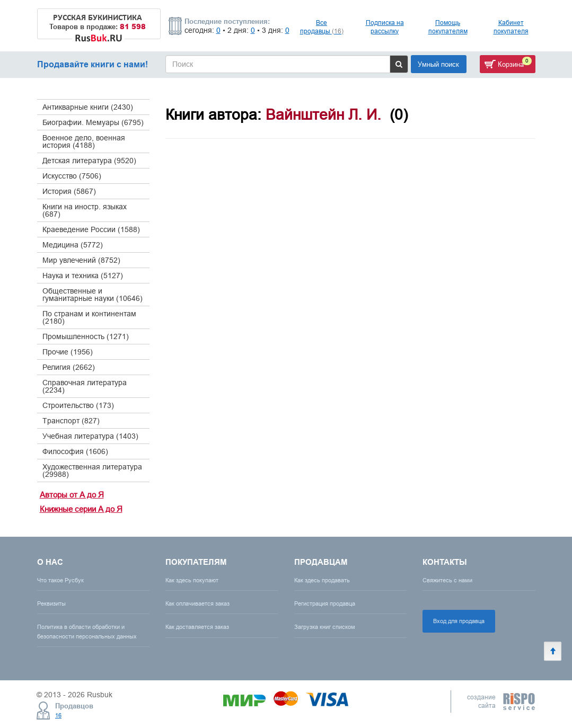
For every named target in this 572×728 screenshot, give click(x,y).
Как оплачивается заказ (197, 603)
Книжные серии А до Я (81, 509)
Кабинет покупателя (511, 27)
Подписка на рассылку (385, 27)
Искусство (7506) (72, 176)
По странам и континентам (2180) (89, 317)
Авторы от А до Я (72, 495)
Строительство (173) (78, 405)
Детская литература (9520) (89, 161)
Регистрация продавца (325, 603)
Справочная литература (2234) (85, 386)
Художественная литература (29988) (92, 470)
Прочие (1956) (68, 352)
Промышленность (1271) (86, 336)
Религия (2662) (69, 367)
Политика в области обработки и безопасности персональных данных (87, 631)
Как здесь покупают (192, 580)
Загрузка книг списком (325, 627)
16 (58, 715)
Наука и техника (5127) (83, 276)
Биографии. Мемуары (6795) (93, 122)
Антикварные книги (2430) (88, 107)
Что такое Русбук (60, 580)
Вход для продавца (459, 621)
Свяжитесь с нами (447, 580)
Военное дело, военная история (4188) (84, 141)
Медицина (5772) (73, 245)
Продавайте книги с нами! (93, 64)
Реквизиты (51, 603)
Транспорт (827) (71, 421)
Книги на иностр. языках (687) (85, 210)
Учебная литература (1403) (90, 436)
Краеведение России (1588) (91, 229)
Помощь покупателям (448, 27)
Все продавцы (322, 27)
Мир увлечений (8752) (81, 260)
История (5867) (69, 191)
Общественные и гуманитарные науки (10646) (93, 295)
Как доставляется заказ (197, 627)
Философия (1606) (75, 451)
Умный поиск (438, 64)
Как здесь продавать (322, 580)
